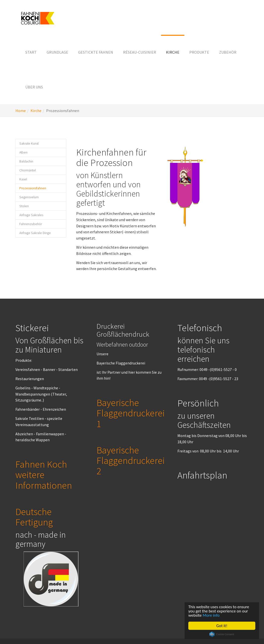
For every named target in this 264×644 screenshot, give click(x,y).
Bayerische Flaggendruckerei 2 (131, 460)
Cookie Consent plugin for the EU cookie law (222, 634)
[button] (57, 52)
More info (211, 615)
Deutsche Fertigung (34, 517)
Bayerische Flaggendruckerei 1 (131, 413)
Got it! (222, 626)
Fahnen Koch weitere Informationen (44, 475)
